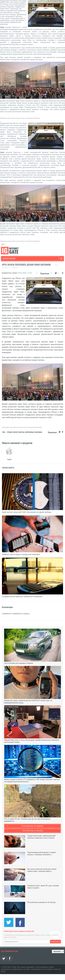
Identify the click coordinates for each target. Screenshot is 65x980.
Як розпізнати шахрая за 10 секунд (41, 902)
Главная (15, 268)
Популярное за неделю (33, 826)
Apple (2, 27)
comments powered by (16, 614)
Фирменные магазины (34, 432)
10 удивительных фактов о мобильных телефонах (22, 597)
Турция (10, 432)
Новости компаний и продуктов (17, 443)
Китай (15, 432)
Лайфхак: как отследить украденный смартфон (21, 554)
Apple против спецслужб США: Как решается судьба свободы (27, 512)
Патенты (21, 432)
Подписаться (55, 942)
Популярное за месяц (32, 831)
